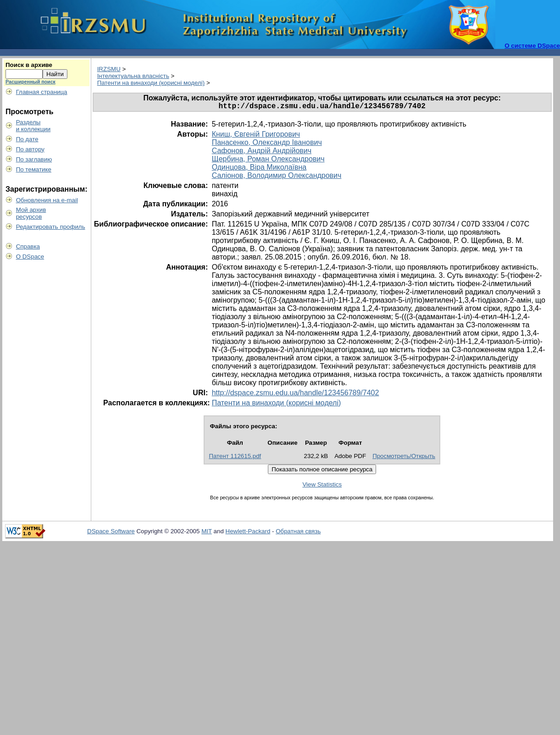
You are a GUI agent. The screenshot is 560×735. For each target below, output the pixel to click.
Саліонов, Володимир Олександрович (277, 177)
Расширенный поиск (30, 82)
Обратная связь (298, 533)
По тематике (34, 169)
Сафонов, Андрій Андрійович (262, 152)
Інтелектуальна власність (133, 76)
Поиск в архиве (29, 65)
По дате (27, 139)
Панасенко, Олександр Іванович (267, 144)
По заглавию (34, 159)
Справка (28, 246)
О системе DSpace (532, 46)
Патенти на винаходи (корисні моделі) (151, 83)
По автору (30, 149)
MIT (207, 533)
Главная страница (42, 92)
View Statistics (322, 486)
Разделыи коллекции (33, 126)
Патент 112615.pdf (235, 458)
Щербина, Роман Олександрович (268, 161)
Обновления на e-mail (47, 200)
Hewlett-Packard (248, 533)
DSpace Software (111, 533)
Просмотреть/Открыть (404, 458)
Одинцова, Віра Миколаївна (259, 169)
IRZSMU (109, 69)
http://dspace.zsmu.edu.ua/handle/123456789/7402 (296, 395)
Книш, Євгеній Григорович (256, 136)
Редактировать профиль (51, 227)
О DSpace (30, 257)
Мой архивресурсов (31, 213)
